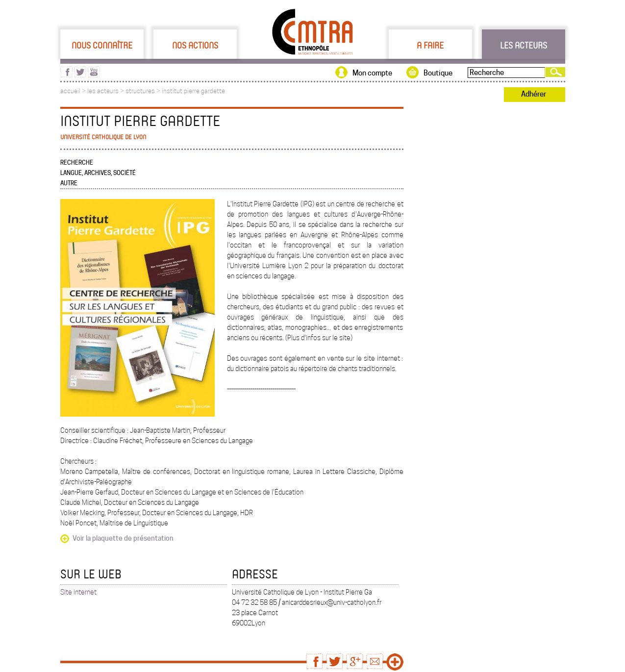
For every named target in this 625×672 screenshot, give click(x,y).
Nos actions (195, 45)
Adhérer (534, 94)
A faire (430, 45)
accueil (70, 91)
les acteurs (103, 91)
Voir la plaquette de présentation (123, 538)
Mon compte (372, 73)
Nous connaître (102, 45)
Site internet (78, 592)
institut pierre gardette (193, 91)
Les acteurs (524, 45)
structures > (144, 91)
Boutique (438, 73)
